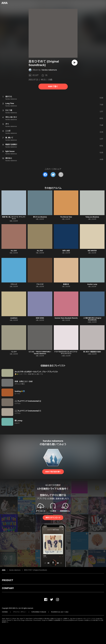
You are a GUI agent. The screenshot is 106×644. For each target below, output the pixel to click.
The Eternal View (66, 217)
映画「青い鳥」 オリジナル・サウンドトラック (14, 218)
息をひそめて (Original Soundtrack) (36, 570)
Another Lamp (92, 284)
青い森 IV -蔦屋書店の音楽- (92, 352)
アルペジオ (40, 284)
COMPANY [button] (8, 588)
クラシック (14, 284)
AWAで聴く (53, 86)
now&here (14, 318)
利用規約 (5, 612)
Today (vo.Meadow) (92, 217)
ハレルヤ (14, 352)
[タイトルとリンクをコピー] (61, 175)
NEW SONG (40, 318)
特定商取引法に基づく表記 (60, 612)
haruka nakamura (49, 70)
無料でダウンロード (53, 518)
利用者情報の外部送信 (39, 612)
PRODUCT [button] (8, 580)
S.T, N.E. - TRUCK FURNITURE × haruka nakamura (40, 353)
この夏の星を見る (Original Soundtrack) (92, 319)
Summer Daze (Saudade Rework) (66, 318)
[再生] (75, 63)
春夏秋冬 (66, 284)
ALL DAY (14, 251)
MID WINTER (92, 251)
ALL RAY (40, 251)
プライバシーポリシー (20, 612)
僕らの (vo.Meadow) (40, 217)
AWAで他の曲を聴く (53, 472)
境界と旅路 (66, 251)
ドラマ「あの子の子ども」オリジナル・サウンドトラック (66, 353)
